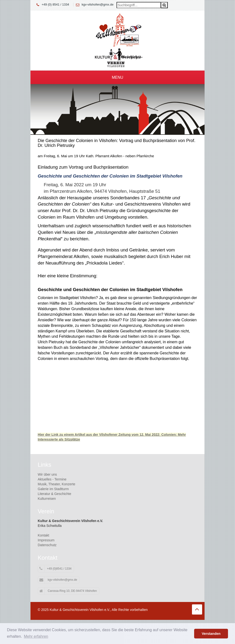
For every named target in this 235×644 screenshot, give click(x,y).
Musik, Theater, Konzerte (56, 484)
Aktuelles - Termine (52, 479)
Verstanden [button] (211, 634)
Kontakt (43, 535)
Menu (117, 77)
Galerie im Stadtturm (53, 489)
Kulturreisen (47, 499)
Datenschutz (47, 545)
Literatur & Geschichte (55, 494)
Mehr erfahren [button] (36, 636)
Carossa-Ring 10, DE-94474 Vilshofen (68, 591)
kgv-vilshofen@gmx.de (98, 4)
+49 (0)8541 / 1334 (55, 569)
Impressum (46, 540)
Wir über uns (47, 474)
